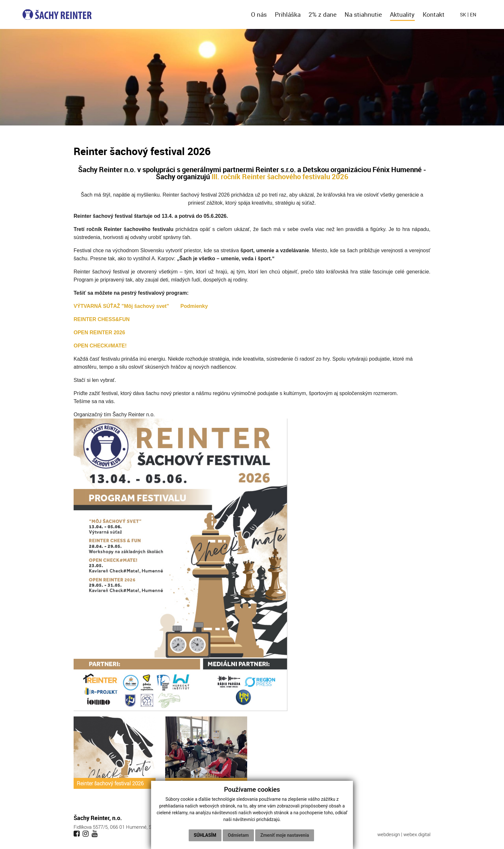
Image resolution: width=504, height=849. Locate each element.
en (473, 14)
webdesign (389, 834)
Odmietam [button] (238, 835)
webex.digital (417, 834)
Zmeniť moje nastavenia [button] (285, 835)
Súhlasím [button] (205, 835)
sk (463, 14)
